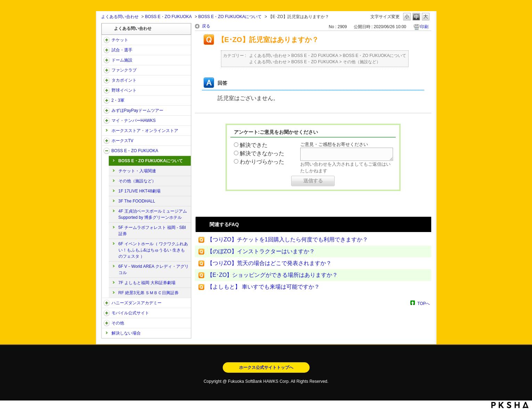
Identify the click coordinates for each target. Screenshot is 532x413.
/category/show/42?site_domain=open (107, 90)
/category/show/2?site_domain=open (107, 40)
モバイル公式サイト (130, 313)
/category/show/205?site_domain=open (107, 141)
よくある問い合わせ (120, 17)
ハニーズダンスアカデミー (137, 303)
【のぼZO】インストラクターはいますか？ (261, 251)
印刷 (424, 27)
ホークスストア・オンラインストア (145, 131)
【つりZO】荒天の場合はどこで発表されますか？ (269, 263)
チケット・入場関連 (137, 171)
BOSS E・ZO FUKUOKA (168, 17)
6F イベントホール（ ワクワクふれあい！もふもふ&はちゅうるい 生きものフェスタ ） (153, 250)
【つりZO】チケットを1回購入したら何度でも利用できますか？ (288, 239)
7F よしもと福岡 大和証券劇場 (147, 283)
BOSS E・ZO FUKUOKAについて (230, 17)
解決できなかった (262, 153)
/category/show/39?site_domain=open (107, 60)
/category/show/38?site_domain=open (107, 50)
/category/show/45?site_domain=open (107, 110)
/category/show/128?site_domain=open (107, 151)
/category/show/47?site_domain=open (107, 303)
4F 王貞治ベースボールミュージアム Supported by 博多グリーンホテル (153, 214)
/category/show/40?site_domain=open (107, 70)
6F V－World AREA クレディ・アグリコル (154, 270)
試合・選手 (122, 50)
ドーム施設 (122, 60)
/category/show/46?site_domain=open (107, 121)
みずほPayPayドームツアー (137, 110)
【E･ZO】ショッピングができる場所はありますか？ (273, 275)
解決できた (254, 145)
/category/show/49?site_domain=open (107, 323)
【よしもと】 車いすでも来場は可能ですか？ (263, 287)
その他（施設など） (137, 181)
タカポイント (124, 80)
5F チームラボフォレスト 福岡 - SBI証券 (152, 231)
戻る (206, 26)
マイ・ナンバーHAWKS (134, 121)
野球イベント (124, 90)
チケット (120, 40)
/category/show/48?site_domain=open (107, 313)
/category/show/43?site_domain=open (107, 100)
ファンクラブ (124, 70)
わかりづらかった (262, 162)
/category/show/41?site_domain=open (107, 80)
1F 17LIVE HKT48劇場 (140, 191)
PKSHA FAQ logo (510, 405)
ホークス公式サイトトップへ (266, 367)
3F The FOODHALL (137, 201)
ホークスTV (122, 141)
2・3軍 (118, 100)
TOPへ (424, 303)
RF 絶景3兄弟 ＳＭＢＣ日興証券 (149, 293)
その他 (118, 323)
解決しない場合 (126, 333)
